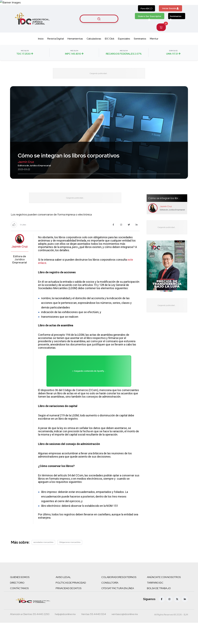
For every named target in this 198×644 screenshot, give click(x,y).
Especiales (124, 48)
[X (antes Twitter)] (177, 620)
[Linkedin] (185, 620)
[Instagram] (169, 620)
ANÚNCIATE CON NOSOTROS (164, 598)
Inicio (41, 48)
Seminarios (176, 26)
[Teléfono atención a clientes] (30, 636)
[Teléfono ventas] (94, 636)
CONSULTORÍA (110, 604)
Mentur (154, 48)
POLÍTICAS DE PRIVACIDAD (71, 604)
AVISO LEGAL (63, 598)
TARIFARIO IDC (155, 604)
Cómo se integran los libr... (164, 211)
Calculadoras (94, 48)
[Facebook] (162, 620)
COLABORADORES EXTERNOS (119, 598)
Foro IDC (146, 18)
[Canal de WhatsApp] (179, 7)
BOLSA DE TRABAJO (159, 610)
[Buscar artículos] (99, 28)
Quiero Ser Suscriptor (150, 26)
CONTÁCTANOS (19, 610)
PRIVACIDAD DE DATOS (69, 610)
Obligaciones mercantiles (70, 563)
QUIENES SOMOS (20, 598)
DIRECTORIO (17, 604)
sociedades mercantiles (43, 563)
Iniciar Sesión (170, 17)
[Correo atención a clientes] (65, 636)
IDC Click (110, 48)
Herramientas (75, 48)
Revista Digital (56, 48)
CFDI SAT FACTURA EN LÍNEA (118, 610)
